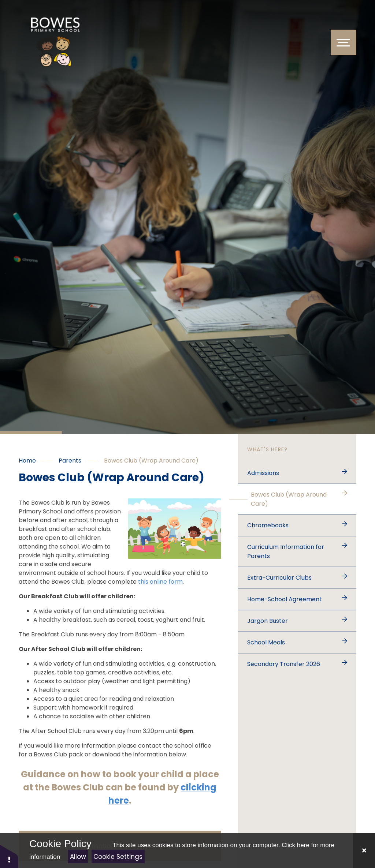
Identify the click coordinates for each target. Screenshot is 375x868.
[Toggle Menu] (344, 42)
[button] (9, 856)
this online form (160, 582)
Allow (78, 857)
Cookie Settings (118, 857)
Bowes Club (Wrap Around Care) (151, 461)
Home (27, 461)
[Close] (364, 851)
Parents (70, 461)
